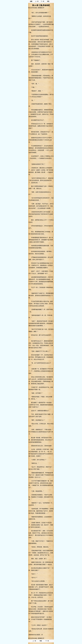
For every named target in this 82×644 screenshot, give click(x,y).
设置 (31, 1)
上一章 (37, 1)
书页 (48, 1)
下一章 (42, 1)
